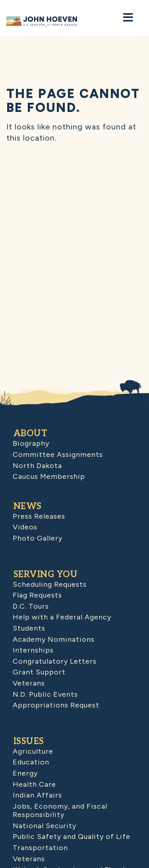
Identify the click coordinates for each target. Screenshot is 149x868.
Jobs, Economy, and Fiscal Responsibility (60, 811)
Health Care (34, 784)
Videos (25, 527)
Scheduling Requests (50, 584)
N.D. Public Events (45, 694)
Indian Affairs (37, 795)
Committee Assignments (58, 455)
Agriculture (33, 751)
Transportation (40, 848)
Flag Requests (37, 595)
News (28, 506)
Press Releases (39, 516)
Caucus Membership (49, 476)
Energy (25, 773)
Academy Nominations (54, 639)
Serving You (46, 574)
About (31, 433)
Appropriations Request (56, 705)
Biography (31, 443)
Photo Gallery (38, 538)
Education (31, 762)
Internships (33, 650)
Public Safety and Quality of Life (72, 837)
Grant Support (39, 672)
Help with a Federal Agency (62, 617)
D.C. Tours (31, 606)
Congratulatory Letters (55, 661)
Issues (29, 741)
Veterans (29, 683)
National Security (45, 826)
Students (29, 628)
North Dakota (37, 466)
